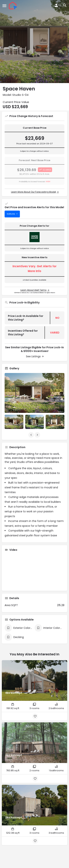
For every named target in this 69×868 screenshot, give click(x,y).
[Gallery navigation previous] (31, 435)
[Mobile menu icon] (4, 6)
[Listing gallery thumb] (34, 393)
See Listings (33, 356)
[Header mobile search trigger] (65, 5)
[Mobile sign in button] (56, 5)
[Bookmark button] (35, 716)
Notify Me (11, 214)
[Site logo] (13, 6)
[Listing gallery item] (14, 422)
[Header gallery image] (34, 42)
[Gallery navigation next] (38, 435)
